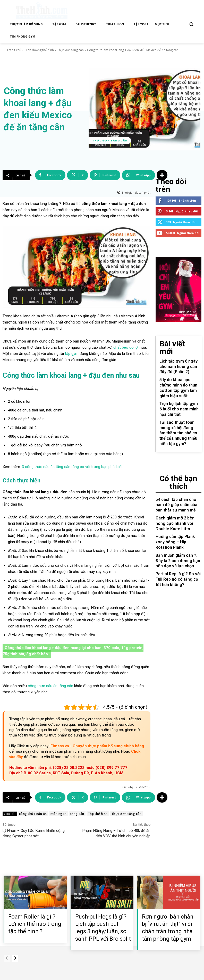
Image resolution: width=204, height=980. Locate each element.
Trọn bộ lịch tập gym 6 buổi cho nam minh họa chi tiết (179, 380)
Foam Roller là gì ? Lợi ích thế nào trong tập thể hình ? (35, 924)
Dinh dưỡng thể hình (39, 50)
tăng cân (77, 814)
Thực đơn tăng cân (70, 50)
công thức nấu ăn (33, 814)
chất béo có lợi (126, 347)
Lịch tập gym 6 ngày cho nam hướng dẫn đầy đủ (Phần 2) (180, 346)
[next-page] (15, 959)
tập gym (72, 354)
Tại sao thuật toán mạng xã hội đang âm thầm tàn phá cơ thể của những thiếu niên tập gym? (179, 402)
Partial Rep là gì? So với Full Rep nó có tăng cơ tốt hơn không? (177, 524)
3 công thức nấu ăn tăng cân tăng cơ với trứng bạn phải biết (72, 467)
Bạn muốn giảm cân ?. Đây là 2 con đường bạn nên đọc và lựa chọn (178, 508)
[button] (191, 24)
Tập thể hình (98, 814)
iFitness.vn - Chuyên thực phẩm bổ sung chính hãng (97, 746)
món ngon (59, 814)
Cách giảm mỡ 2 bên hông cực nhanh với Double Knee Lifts (178, 479)
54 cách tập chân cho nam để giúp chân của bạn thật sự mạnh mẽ (177, 462)
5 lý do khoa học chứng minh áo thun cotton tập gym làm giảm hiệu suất (180, 363)
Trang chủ (14, 50)
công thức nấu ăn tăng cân (50, 686)
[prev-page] (7, 959)
